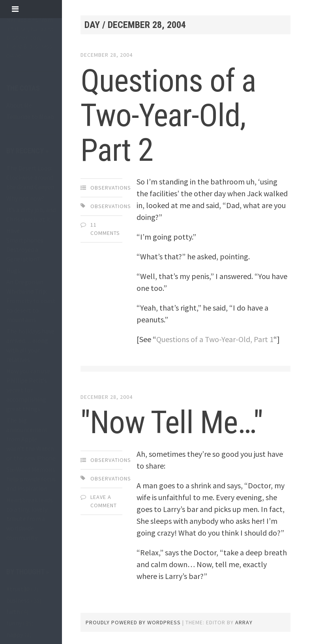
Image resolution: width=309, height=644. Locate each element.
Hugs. (14, 270)
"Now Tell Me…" (172, 423)
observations (111, 188)
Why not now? (25, 198)
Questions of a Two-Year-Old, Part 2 (168, 115)
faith (13, 612)
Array (244, 622)
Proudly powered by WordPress (133, 622)
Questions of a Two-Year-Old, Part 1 (215, 339)
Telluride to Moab (30, 117)
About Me (19, 105)
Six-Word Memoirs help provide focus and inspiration (31, 479)
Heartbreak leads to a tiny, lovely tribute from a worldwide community (30, 519)
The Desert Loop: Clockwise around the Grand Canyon (30, 177)
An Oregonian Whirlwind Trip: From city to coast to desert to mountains (31, 301)
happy (15, 635)
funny (14, 623)
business (18, 600)
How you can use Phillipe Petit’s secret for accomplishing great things (28, 390)
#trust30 (18, 589)
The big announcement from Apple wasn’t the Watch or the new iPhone (31, 439)
